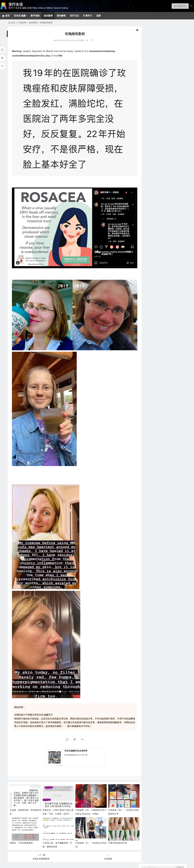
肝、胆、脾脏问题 (154, 149)
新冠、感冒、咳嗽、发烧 (157, 144)
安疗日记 (74, 16)
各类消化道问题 (153, 113)
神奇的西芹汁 (148, 256)
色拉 (147, 307)
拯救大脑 (149, 171)
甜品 (147, 289)
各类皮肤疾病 (151, 117)
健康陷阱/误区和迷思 (155, 195)
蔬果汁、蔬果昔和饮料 (156, 303)
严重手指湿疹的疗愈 (114, 831)
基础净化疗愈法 (153, 75)
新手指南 (35, 16)
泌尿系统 (149, 158)
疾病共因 (146, 181)
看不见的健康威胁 (154, 199)
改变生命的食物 (153, 356)
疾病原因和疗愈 (153, 361)
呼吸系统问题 (151, 140)
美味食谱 (146, 270)
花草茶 (148, 232)
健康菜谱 (146, 384)
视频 (147, 347)
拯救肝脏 (149, 104)
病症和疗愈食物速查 (155, 250)
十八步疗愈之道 (153, 80)
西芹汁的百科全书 (154, 261)
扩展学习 (88, 16)
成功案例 (48, 16)
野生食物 (149, 210)
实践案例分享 (151, 318)
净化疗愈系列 (151, 352)
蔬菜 (147, 246)
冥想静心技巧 (151, 62)
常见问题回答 (151, 58)
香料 (147, 228)
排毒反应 (149, 66)
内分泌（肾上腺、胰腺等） (158, 153)
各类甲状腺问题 (153, 176)
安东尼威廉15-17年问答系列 (158, 337)
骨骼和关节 (150, 167)
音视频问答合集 (149, 327)
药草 (147, 237)
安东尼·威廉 (20, 16)
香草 (147, 223)
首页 (13, 23)
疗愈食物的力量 (149, 205)
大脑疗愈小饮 (151, 276)
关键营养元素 (151, 219)
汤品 (147, 294)
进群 (98, 16)
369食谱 (149, 280)
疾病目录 (146, 99)
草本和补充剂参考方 (155, 93)
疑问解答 (61, 16)
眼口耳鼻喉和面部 (154, 162)
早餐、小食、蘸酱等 (155, 285)
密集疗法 (149, 89)
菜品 (147, 298)
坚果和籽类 (150, 214)
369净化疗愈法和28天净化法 (159, 71)
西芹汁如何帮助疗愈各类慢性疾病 (161, 265)
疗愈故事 (22, 23)
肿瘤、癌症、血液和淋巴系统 (159, 131)
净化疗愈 (146, 48)
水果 (147, 241)
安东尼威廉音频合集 (155, 332)
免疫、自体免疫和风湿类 (157, 126)
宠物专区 (149, 53)
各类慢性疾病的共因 (155, 191)
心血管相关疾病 (153, 135)
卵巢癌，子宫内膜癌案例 (21, 831)
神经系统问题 (151, 108)
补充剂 (145, 366)
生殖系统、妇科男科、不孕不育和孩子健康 (165, 122)
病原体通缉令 (151, 186)
